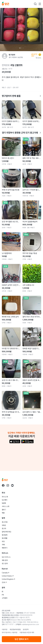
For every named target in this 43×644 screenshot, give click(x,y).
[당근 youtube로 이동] (12, 485)
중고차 (4, 528)
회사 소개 (5, 497)
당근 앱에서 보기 (22, 639)
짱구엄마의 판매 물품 (21, 96)
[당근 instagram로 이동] (8, 485)
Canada (6, 573)
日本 (4, 582)
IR (3, 592)
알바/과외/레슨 (7, 532)
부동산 (4, 525)
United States (8, 576)
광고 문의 (5, 563)
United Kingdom (8, 579)
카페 (3, 545)
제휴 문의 (5, 560)
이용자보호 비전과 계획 (27, 632)
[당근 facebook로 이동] (3, 485)
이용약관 (5, 629)
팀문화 (4, 503)
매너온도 (38, 58)
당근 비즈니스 (6, 557)
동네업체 (5, 535)
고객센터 (5, 598)
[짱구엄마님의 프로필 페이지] (5, 56)
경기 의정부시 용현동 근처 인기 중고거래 (21, 133)
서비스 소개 (6, 506)
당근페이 (5, 500)
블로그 (4, 510)
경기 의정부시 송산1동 (16, 57)
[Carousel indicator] (20, 48)
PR (3, 595)
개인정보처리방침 (15, 629)
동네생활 (5, 538)
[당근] (6, 4)
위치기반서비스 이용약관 (10, 632)
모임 (3, 541)
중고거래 (5, 522)
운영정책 (26, 629)
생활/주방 (5, 69)
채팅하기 (5, 548)
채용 (3, 513)
